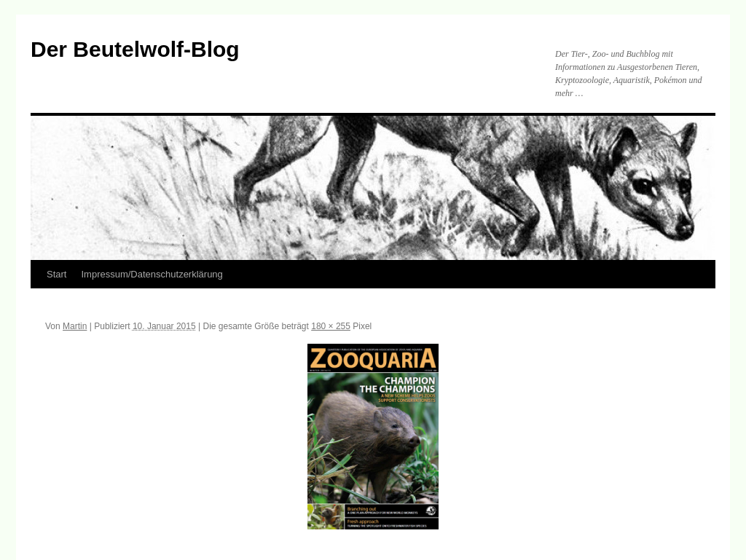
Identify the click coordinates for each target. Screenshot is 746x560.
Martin (75, 326)
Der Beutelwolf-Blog (135, 49)
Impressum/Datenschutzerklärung (152, 274)
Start (56, 274)
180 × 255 (331, 326)
